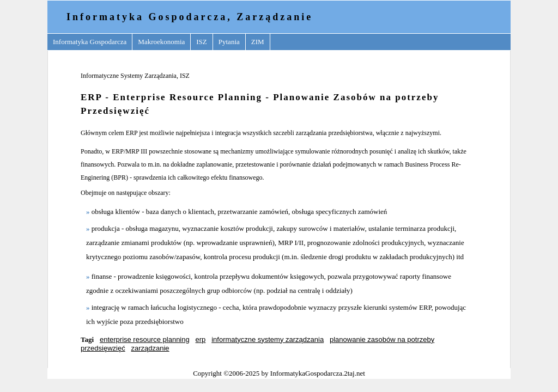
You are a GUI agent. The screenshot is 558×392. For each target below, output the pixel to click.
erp (201, 339)
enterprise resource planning (145, 339)
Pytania (229, 42)
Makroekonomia (161, 42)
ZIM (258, 42)
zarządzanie (150, 348)
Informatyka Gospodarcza (90, 42)
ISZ (202, 42)
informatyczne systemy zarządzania (268, 339)
